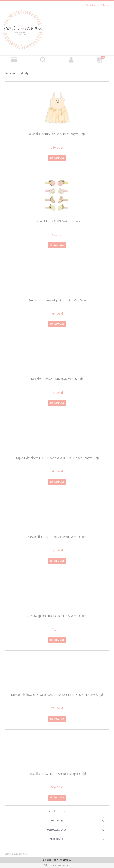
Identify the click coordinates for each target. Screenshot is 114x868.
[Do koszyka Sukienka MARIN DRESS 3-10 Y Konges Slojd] (57, 158)
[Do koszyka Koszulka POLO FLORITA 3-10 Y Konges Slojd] (57, 798)
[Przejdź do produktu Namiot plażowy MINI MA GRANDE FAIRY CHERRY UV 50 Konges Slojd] (57, 673)
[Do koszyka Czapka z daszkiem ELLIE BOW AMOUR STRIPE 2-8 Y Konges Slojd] (57, 482)
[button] (14, 60)
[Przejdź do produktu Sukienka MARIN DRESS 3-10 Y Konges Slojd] (57, 108)
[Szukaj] (43, 60)
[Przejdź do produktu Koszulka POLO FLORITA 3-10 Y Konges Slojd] (57, 752)
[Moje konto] (71, 60)
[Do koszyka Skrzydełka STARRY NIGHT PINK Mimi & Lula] (57, 561)
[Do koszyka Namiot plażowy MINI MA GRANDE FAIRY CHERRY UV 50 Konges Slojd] (57, 719)
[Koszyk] (100, 60)
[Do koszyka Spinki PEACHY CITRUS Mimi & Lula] (57, 245)
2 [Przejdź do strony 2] (60, 811)
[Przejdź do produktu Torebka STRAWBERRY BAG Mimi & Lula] (57, 358)
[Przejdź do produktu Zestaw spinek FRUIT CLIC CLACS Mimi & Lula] (57, 594)
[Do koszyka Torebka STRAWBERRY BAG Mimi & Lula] (57, 403)
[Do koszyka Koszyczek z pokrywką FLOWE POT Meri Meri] (57, 324)
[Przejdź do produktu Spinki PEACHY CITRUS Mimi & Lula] (57, 195)
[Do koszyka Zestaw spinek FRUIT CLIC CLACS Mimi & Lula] (57, 640)
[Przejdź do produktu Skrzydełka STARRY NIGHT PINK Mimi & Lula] (57, 515)
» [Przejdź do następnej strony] (65, 811)
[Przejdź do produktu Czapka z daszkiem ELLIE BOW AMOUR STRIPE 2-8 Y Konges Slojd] (57, 436)
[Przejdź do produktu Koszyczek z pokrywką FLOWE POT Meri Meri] (57, 279)
